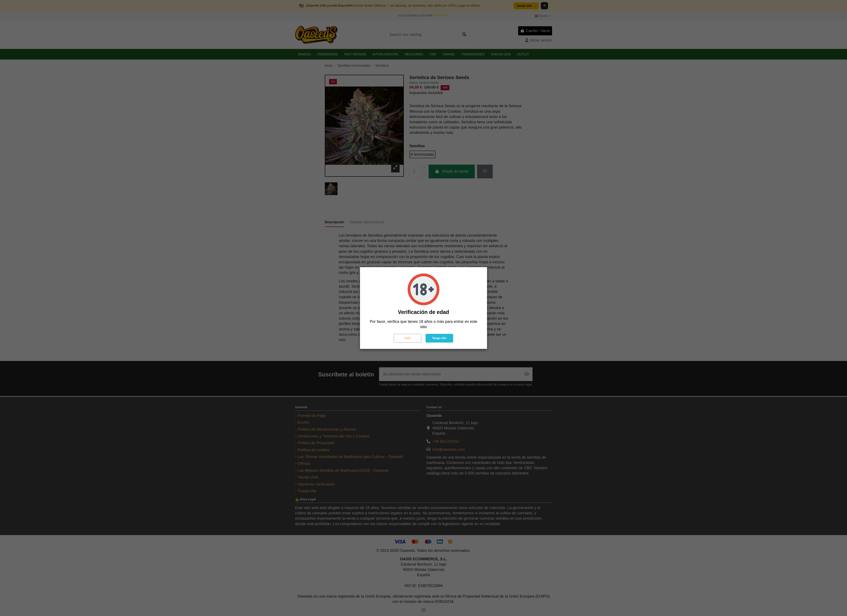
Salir (408, 338)
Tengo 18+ (439, 338)
